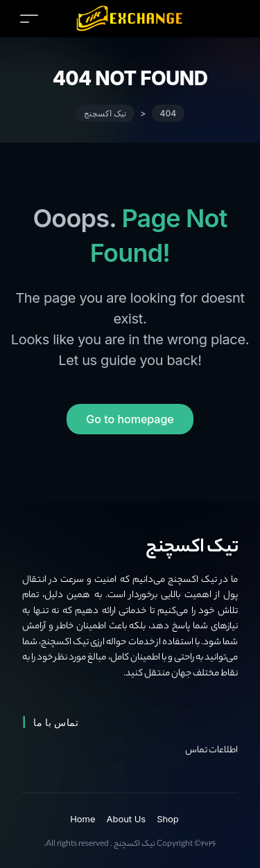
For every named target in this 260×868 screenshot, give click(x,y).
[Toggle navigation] (29, 18)
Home (83, 819)
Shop (168, 819)
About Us (127, 819)
